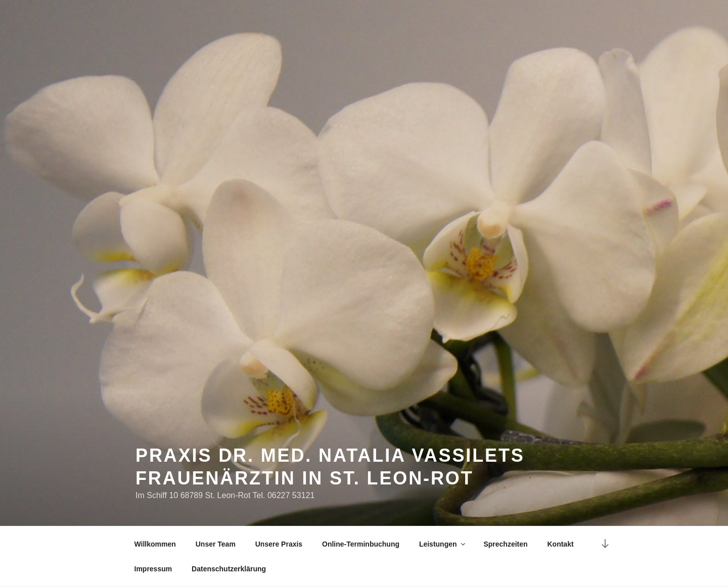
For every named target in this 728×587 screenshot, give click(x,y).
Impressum (153, 569)
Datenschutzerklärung (229, 569)
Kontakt (560, 544)
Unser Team (216, 544)
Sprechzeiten (505, 544)
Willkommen (155, 544)
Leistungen (443, 544)
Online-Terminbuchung (361, 544)
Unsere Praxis (279, 544)
